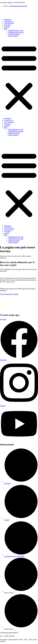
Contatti (7, 27)
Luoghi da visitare (14, 34)
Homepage (8, 19)
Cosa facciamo (9, 23)
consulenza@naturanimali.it (18, 6)
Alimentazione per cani (16, 30)
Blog (6, 29)
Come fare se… (9, 21)
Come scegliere (13, 36)
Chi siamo (7, 25)
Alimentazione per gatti (16, 32)
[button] (19, 77)
